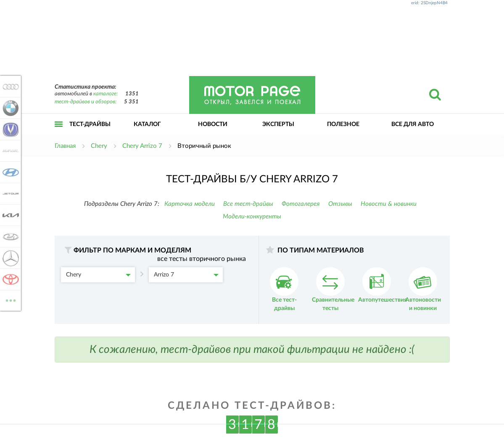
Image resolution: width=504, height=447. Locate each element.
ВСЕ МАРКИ (9, 300)
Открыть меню (59, 133)
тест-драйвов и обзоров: (86, 102)
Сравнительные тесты (333, 289)
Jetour (9, 194)
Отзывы (340, 204)
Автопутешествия (383, 285)
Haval (9, 151)
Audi (9, 87)
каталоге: (106, 94)
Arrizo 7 (186, 275)
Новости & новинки (389, 204)
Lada (9, 237)
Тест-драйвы (90, 124)
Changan (9, 129)
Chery (98, 275)
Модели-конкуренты (252, 217)
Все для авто (413, 124)
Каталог (147, 124)
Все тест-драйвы (248, 204)
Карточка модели (190, 204)
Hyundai (9, 172)
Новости (213, 124)
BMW (9, 108)
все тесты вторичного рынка (202, 259)
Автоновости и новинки (423, 289)
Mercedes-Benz (9, 258)
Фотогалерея (301, 204)
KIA (9, 215)
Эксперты (278, 124)
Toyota (9, 279)
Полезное (343, 124)
